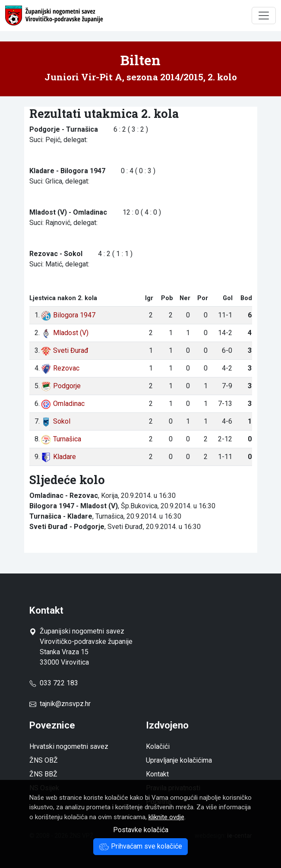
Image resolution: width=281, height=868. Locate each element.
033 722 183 (54, 683)
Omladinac (63, 404)
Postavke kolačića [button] (141, 830)
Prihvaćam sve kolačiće (140, 846)
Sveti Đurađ (65, 350)
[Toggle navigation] (264, 16)
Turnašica (61, 439)
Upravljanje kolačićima (179, 760)
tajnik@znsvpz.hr (65, 704)
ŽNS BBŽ (43, 774)
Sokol (55, 421)
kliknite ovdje (166, 817)
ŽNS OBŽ (44, 760)
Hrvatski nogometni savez (69, 746)
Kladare (58, 457)
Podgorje (61, 386)
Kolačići (158, 746)
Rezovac (60, 368)
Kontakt (157, 774)
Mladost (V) (65, 333)
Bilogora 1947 (68, 315)
